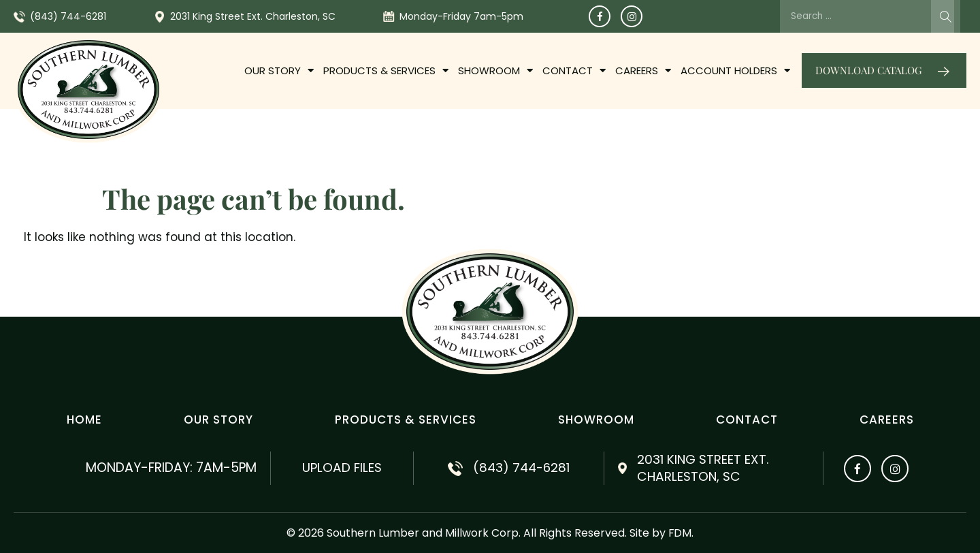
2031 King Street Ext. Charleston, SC (253, 16)
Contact (574, 70)
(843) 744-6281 (68, 16)
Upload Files (342, 468)
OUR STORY (279, 70)
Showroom (495, 70)
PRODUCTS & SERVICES (386, 70)
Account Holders (735, 70)
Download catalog (869, 70)
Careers (643, 70)
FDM (680, 533)
